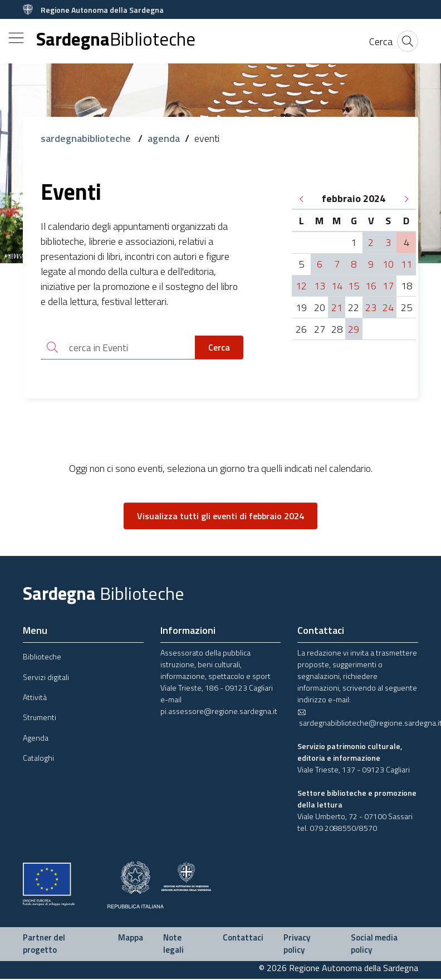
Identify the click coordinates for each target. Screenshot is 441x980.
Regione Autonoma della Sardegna (102, 10)
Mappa (131, 939)
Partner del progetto (44, 945)
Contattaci (243, 939)
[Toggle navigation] (16, 38)
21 (337, 307)
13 (320, 286)
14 (337, 286)
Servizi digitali (46, 678)
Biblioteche (42, 658)
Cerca (219, 348)
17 (388, 286)
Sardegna (116, 39)
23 (371, 307)
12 (301, 286)
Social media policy (374, 945)
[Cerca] (381, 41)
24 (388, 307)
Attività (35, 698)
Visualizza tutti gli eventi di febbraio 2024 (220, 517)
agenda (164, 138)
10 (388, 264)
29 (354, 329)
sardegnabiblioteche (87, 138)
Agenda (36, 739)
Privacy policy (297, 945)
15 (354, 286)
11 (406, 264)
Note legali (173, 945)
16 (371, 286)
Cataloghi (38, 759)
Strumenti (40, 718)
